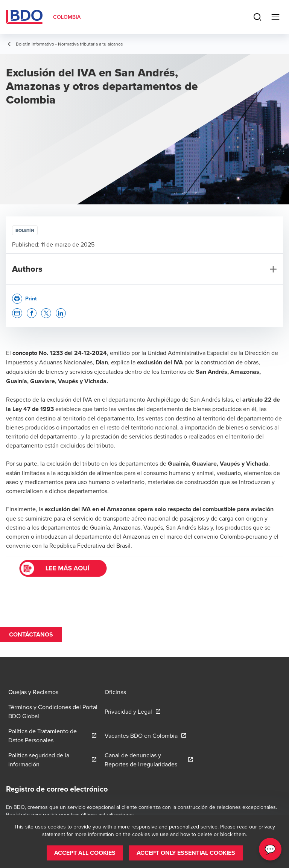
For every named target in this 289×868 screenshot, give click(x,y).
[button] (17, 313)
